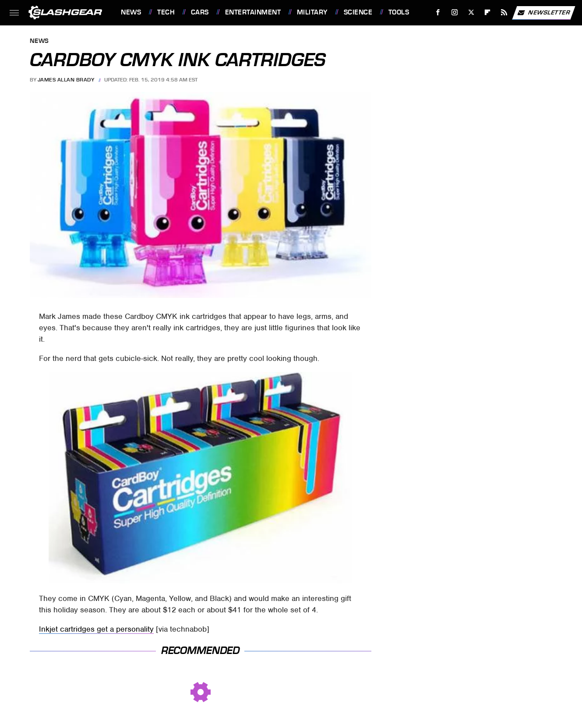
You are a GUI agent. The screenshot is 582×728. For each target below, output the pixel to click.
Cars (200, 12)
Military (312, 12)
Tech (166, 12)
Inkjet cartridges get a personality (96, 629)
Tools (399, 12)
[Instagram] (455, 12)
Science (358, 12)
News (131, 12)
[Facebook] (438, 12)
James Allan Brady (66, 80)
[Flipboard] (488, 12)
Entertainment (253, 12)
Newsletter (543, 13)
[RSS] (504, 12)
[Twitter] (471, 12)
